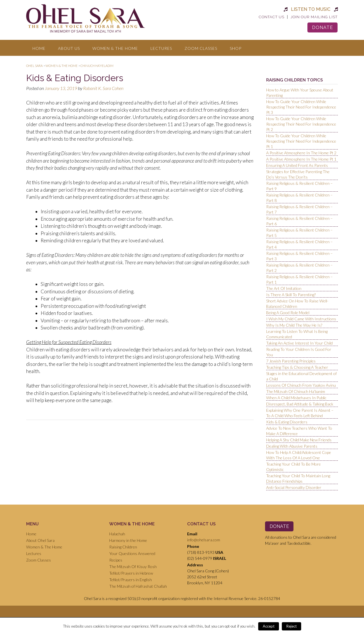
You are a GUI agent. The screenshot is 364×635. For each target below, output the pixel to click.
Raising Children (123, 547)
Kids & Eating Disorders (287, 422)
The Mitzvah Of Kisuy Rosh (133, 567)
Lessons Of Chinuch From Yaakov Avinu (301, 385)
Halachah (117, 534)
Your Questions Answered (132, 553)
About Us (69, 48)
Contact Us (272, 17)
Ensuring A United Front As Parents (297, 165)
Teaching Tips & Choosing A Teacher (297, 367)
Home (39, 48)
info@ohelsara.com (204, 540)
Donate (322, 27)
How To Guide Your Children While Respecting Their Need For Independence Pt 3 (301, 107)
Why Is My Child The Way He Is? (294, 325)
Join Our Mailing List (314, 17)
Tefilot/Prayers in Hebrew (131, 573)
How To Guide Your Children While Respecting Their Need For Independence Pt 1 (301, 141)
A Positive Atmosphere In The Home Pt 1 (301, 159)
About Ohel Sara (40, 540)
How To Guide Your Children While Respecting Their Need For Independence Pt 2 (301, 124)
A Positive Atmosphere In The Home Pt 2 (301, 153)
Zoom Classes (201, 48)
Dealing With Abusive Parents (292, 446)
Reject (291, 626)
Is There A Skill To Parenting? (291, 295)
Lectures (161, 48)
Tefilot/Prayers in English (131, 580)
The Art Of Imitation (284, 288)
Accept (269, 626)
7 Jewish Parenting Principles (291, 361)
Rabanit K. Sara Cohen (103, 88)
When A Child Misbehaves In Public (296, 398)
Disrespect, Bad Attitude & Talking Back (300, 404)
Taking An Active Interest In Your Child (299, 343)
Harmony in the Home (128, 540)
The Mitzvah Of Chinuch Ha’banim (296, 391)
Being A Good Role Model (288, 313)
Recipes (116, 560)
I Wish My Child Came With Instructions (301, 319)
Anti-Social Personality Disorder (294, 487)
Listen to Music (311, 9)
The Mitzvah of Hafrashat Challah (138, 586)
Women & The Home (115, 48)
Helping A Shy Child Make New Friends (299, 440)
